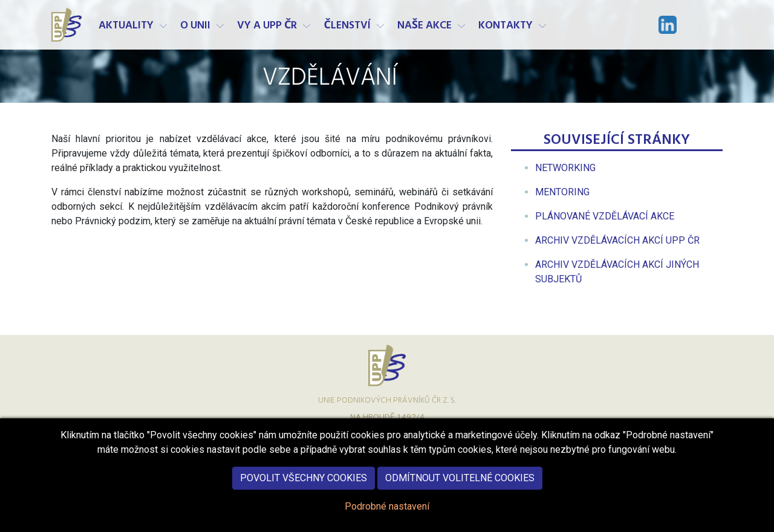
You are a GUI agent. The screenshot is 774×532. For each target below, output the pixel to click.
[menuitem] (565, 168)
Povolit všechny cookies (304, 485)
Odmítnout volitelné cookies (460, 485)
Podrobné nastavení (387, 514)
